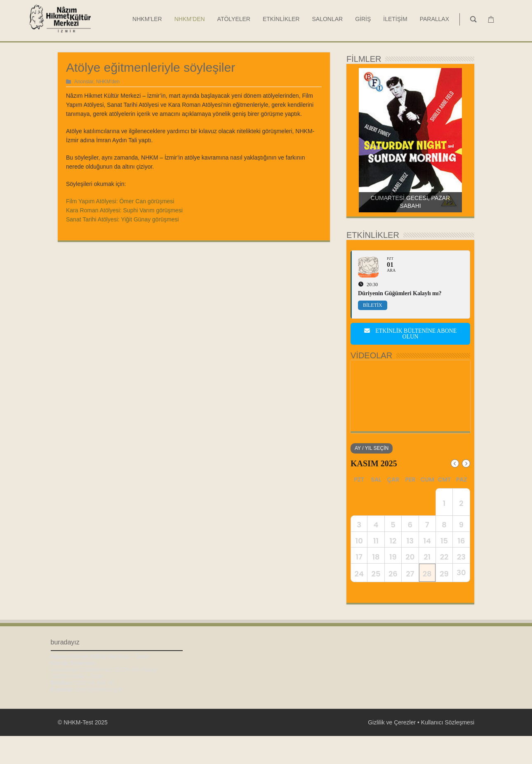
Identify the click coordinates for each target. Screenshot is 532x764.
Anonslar (84, 82)
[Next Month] (466, 463)
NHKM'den (108, 82)
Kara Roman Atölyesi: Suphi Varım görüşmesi (124, 210)
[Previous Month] (455, 463)
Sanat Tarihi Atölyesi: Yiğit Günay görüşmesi (122, 219)
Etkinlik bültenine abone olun (411, 334)
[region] (410, 140)
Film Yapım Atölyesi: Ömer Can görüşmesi (120, 201)
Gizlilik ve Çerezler (392, 750)
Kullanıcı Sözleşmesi (448, 750)
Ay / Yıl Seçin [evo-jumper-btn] (372, 448)
